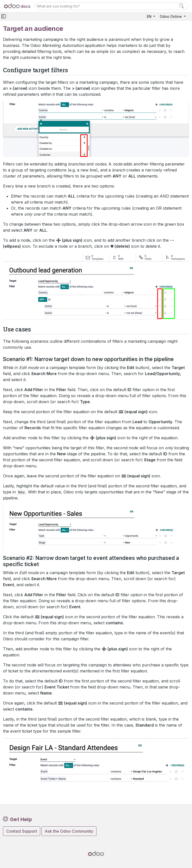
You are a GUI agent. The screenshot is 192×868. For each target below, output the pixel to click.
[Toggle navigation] (3, 16)
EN (150, 16)
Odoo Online (171, 16)
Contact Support (22, 831)
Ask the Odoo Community (69, 831)
